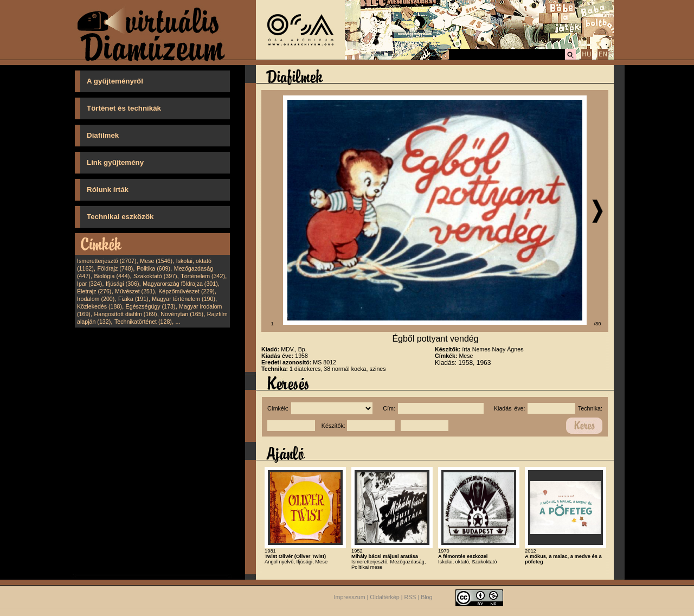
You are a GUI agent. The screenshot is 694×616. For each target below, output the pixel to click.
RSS (410, 597)
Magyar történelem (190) (184, 299)
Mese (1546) (156, 261)
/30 (598, 324)
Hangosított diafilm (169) (126, 314)
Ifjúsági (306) (123, 284)
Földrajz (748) (115, 268)
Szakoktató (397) (155, 276)
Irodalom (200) (96, 299)
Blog (426, 597)
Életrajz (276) (94, 291)
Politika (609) (153, 268)
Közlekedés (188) (99, 306)
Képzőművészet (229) (187, 291)
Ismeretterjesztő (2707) (107, 261)
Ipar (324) (89, 284)
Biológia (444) (112, 276)
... (178, 322)
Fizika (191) (133, 299)
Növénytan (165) (182, 314)
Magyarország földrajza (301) (180, 284)
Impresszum (350, 597)
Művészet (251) (135, 291)
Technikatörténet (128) (143, 322)
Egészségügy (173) (151, 306)
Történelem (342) (203, 276)
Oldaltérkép (385, 597)
